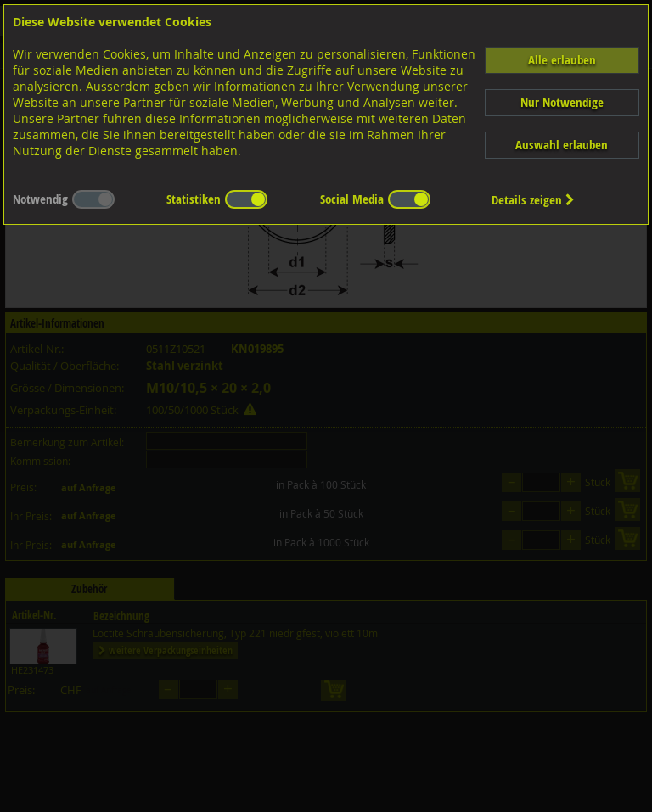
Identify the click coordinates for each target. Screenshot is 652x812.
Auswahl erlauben (562, 145)
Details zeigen (533, 200)
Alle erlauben (562, 60)
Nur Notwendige (562, 102)
